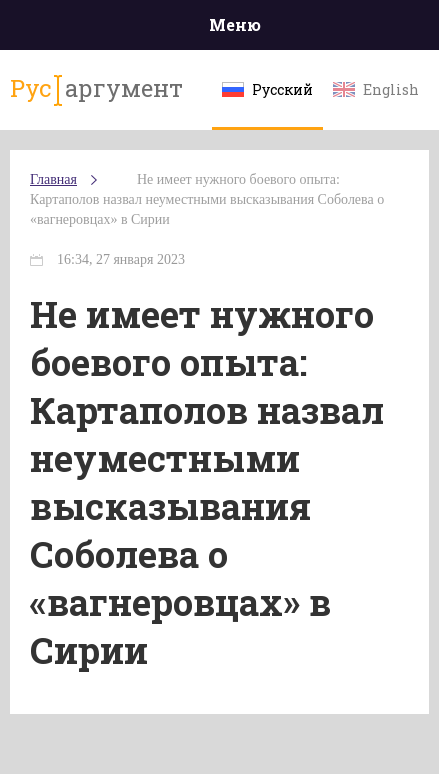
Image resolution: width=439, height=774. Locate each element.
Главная (53, 179)
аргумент (96, 89)
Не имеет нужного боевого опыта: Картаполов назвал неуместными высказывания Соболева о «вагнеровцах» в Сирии (207, 199)
